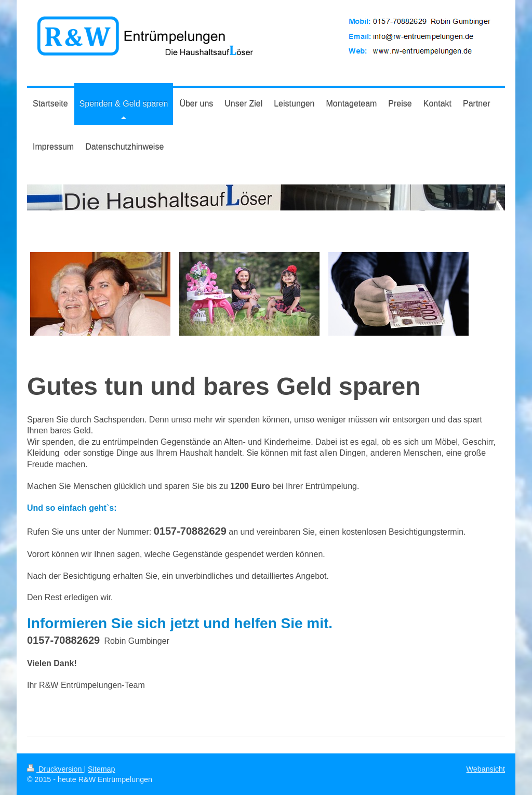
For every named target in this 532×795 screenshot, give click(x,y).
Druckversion (55, 769)
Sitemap (101, 769)
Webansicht (486, 769)
